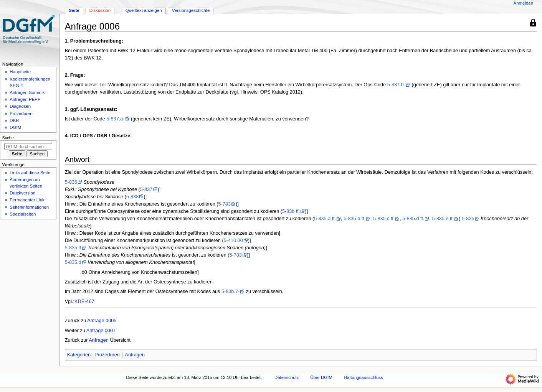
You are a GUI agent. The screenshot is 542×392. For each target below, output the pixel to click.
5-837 (146, 189)
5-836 (71, 182)
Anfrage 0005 (102, 321)
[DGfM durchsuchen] (28, 147)
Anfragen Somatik (27, 92)
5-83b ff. (291, 211)
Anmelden (524, 3)
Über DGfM (321, 377)
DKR (14, 120)
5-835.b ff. (354, 219)
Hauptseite (20, 72)
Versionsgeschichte (191, 10)
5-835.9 (73, 248)
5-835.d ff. (413, 219)
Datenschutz (287, 377)
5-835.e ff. (443, 219)
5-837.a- (115, 119)
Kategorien (79, 355)
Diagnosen (20, 106)
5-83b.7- (231, 292)
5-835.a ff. (325, 219)
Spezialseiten (23, 214)
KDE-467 (84, 301)
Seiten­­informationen (29, 207)
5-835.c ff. (384, 219)
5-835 (468, 219)
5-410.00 (233, 240)
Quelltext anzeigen (144, 10)
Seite (74, 10)
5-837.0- (396, 85)
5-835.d (73, 262)
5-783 (225, 204)
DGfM (15, 127)
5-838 (132, 197)
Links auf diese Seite (30, 173)
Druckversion (22, 193)
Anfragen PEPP (25, 99)
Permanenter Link (27, 200)
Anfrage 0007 (101, 331)
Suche (8, 138)
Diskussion (100, 10)
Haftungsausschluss (364, 377)
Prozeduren (107, 355)
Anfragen (99, 340)
